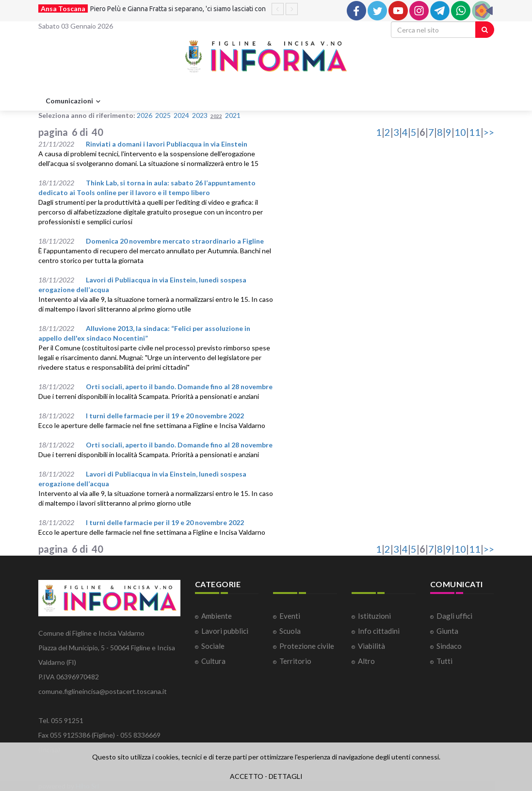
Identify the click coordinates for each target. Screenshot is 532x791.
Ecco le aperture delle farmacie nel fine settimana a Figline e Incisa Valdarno (152, 425)
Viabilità (371, 646)
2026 (145, 115)
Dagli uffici (454, 616)
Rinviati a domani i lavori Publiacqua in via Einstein (167, 144)
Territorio (295, 661)
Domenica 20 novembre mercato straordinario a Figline (175, 241)
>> (489, 132)
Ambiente (217, 616)
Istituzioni (374, 616)
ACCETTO (247, 776)
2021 (233, 115)
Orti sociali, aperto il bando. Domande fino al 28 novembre (179, 387)
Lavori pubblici (225, 631)
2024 (181, 115)
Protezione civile (307, 646)
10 (460, 132)
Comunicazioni (74, 101)
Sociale (213, 646)
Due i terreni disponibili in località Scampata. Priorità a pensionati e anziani (149, 396)
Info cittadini (379, 631)
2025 (163, 115)
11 (475, 132)
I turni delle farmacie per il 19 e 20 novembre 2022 (165, 416)
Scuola (290, 631)
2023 (200, 115)
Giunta (447, 631)
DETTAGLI (286, 776)
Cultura (213, 661)
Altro (366, 661)
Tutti (444, 661)
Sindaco (449, 646)
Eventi (290, 616)
